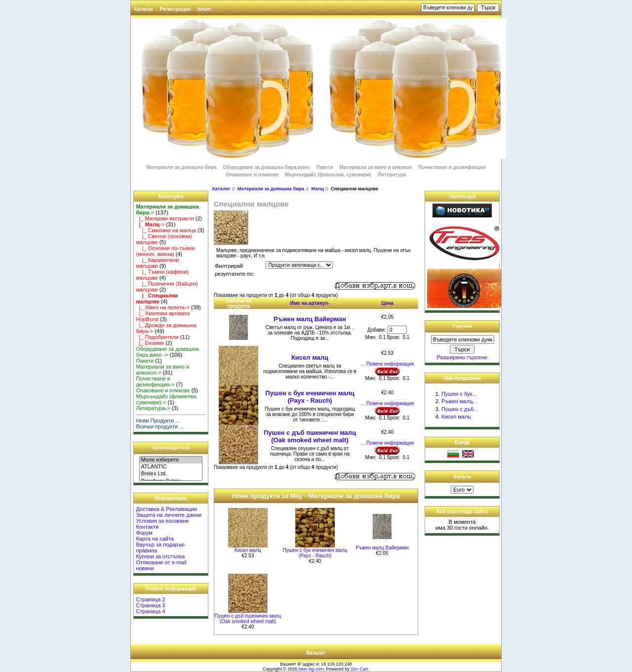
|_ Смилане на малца (166, 230)
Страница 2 (150, 599)
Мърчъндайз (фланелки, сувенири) (328, 175)
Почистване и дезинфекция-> (155, 381)
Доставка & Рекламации (166, 509)
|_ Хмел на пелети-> (163, 307)
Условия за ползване (162, 521)
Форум (144, 533)
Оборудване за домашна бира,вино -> (167, 352)
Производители (171, 447)
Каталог (144, 9)
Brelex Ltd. (171, 474)
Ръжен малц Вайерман (310, 319)
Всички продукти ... (160, 426)
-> (150, 224)
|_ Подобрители (157, 337)
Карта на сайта (155, 539)
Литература (392, 175)
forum (204, 9)
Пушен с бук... (459, 394)
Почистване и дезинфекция (452, 167)
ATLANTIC (171, 467)
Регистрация (176, 9)
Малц (318, 189)
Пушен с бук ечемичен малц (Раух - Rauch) (310, 397)
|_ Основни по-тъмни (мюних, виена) (165, 251)
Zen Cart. (360, 669)
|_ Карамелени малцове (157, 263)
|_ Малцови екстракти (165, 218)
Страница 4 (150, 611)
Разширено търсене (462, 357)
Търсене (462, 326)
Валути (462, 477)
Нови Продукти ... (158, 420)
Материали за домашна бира (271, 189)
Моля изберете (171, 460)
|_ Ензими (150, 343)
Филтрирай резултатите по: (235, 270)
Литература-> (153, 408)
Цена (387, 303)
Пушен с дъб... (460, 409)
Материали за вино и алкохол (375, 167)
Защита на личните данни (169, 515)
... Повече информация (387, 364)
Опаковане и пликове (252, 175)
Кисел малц (310, 357)
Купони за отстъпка (160, 556)
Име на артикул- (310, 303)
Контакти (147, 527)
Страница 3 (150, 605)
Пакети (324, 167)
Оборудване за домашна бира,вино (267, 167)
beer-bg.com (311, 669)
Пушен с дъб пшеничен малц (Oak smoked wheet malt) (310, 436)
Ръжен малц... (459, 401)
